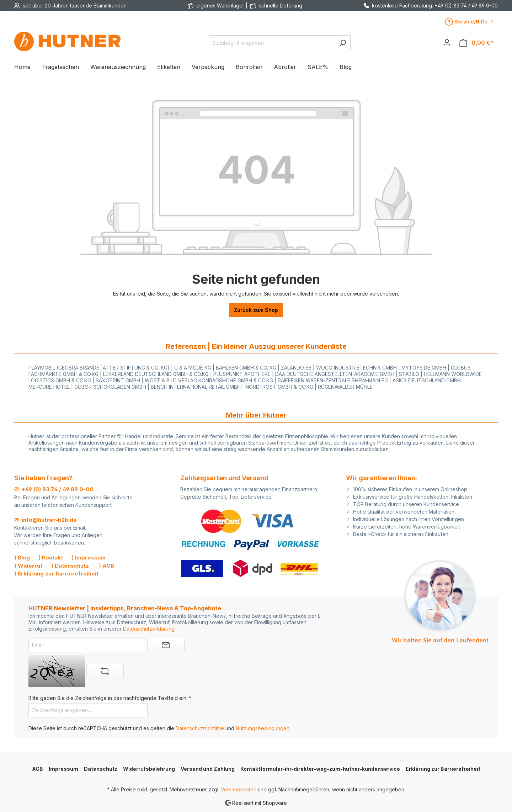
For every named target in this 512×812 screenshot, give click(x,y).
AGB (38, 769)
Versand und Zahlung (208, 769)
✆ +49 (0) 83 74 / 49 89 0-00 (54, 489)
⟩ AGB (106, 566)
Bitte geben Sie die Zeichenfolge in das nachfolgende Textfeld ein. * (110, 698)
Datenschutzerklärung (149, 629)
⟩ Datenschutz (70, 566)
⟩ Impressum (89, 558)
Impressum (63, 769)
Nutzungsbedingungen (263, 728)
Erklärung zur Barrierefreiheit (443, 769)
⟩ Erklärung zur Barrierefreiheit (56, 574)
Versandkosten (239, 789)
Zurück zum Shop (256, 310)
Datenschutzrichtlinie (200, 728)
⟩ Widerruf (28, 566)
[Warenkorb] (476, 43)
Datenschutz (101, 769)
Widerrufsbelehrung (149, 769)
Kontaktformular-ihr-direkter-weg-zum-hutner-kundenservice (320, 769)
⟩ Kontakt (51, 558)
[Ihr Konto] (447, 43)
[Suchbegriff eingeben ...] (272, 43)
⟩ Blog (22, 558)
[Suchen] (343, 43)
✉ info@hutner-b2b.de (46, 520)
